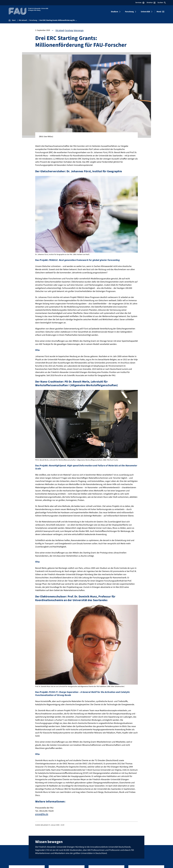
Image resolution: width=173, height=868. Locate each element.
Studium (114, 12)
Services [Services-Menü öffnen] (140, 3)
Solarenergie (80, 30)
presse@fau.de (42, 814)
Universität (145, 12)
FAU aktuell (60, 30)
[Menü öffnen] (160, 12)
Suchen (162, 3)
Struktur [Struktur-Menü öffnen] (151, 3)
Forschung (129, 12)
